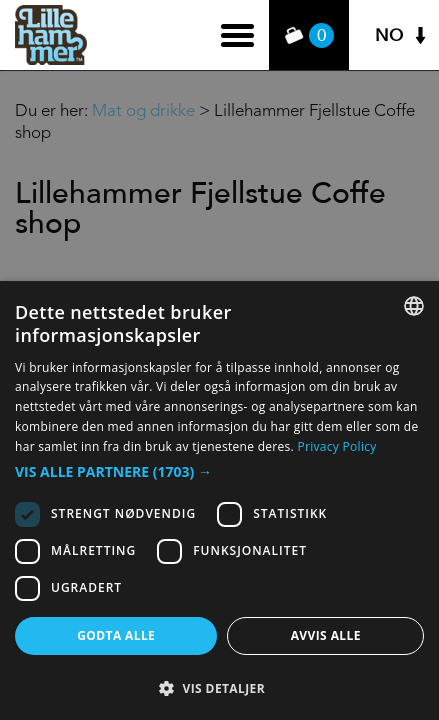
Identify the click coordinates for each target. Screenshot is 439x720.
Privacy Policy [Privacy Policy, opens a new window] (336, 446)
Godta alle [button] (116, 635)
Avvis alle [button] (326, 635)
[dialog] (219, 500)
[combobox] (414, 306)
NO (389, 35)
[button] (219, 472)
